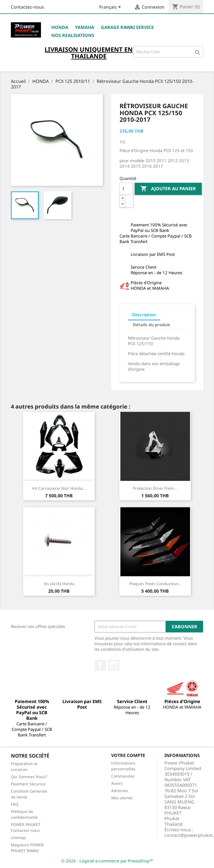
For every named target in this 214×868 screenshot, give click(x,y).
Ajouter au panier (168, 189)
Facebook (100, 665)
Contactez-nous (27, 7)
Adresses (120, 791)
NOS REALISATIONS (73, 35)
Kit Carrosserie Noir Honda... (59, 488)
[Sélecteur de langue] (111, 8)
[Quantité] (126, 189)
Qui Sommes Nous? (29, 777)
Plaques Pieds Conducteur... (155, 584)
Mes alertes (122, 798)
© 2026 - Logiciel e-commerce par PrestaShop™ (107, 861)
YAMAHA (85, 27)
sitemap (18, 838)
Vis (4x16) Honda (59, 584)
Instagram (114, 665)
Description (144, 315)
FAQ (15, 804)
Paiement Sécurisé (28, 784)
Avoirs (117, 783)
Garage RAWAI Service (127, 27)
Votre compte (128, 755)
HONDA (60, 27)
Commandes (123, 776)
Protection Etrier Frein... (155, 488)
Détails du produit (152, 325)
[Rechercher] (168, 52)
